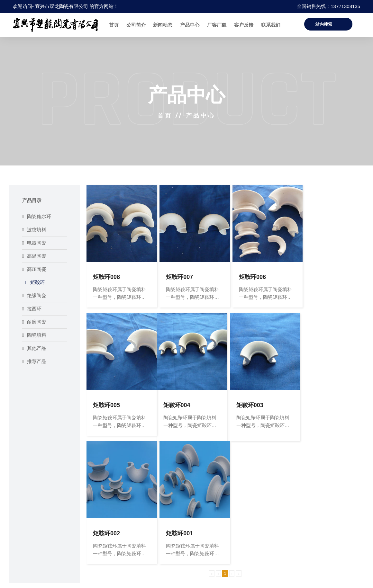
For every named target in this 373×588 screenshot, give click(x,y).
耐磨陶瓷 (34, 322)
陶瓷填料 (34, 335)
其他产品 (34, 348)
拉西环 (32, 309)
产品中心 (190, 25)
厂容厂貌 (217, 25)
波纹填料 (34, 230)
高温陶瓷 (34, 256)
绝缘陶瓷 (34, 295)
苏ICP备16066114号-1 (338, 578)
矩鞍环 (35, 282)
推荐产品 (34, 361)
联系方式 (233, 514)
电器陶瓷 (34, 243)
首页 (114, 25)
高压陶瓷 (34, 269)
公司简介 (136, 25)
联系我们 (271, 25)
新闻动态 (163, 25)
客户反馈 (244, 25)
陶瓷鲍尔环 (37, 216)
